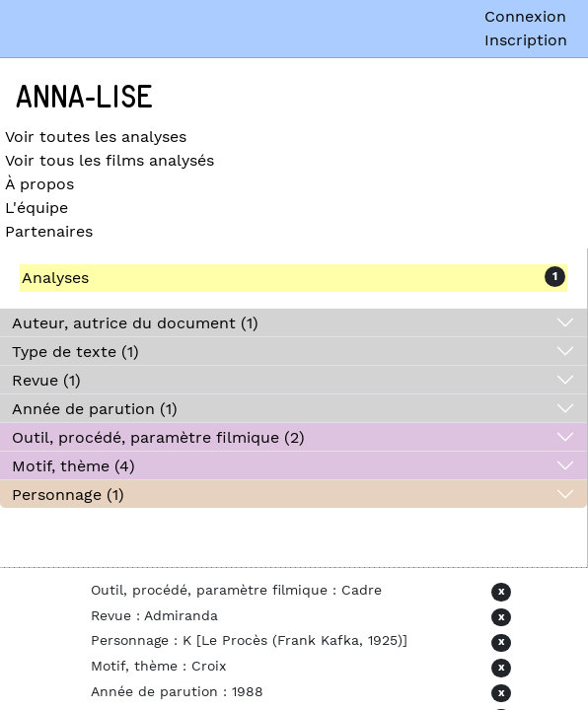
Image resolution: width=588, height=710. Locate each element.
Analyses (55, 278)
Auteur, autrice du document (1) (135, 323)
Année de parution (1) (95, 409)
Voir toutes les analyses (96, 137)
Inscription (526, 40)
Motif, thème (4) (73, 466)
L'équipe (37, 208)
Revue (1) (46, 380)
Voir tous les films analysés (110, 160)
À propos (39, 184)
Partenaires (49, 231)
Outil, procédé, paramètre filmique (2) (158, 437)
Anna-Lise (84, 98)
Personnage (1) (68, 495)
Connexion (525, 16)
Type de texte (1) (75, 352)
